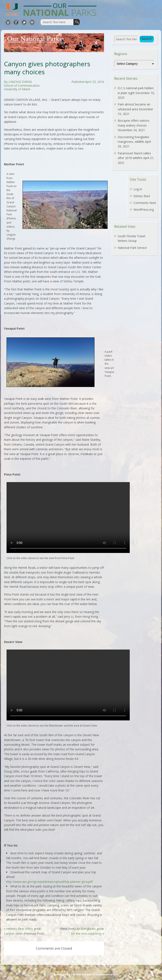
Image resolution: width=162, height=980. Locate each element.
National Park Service (132, 248)
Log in (138, 189)
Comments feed (145, 203)
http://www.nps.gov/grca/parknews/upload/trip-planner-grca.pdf (49, 882)
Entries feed (142, 196)
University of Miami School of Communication (86, 974)
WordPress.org (144, 210)
